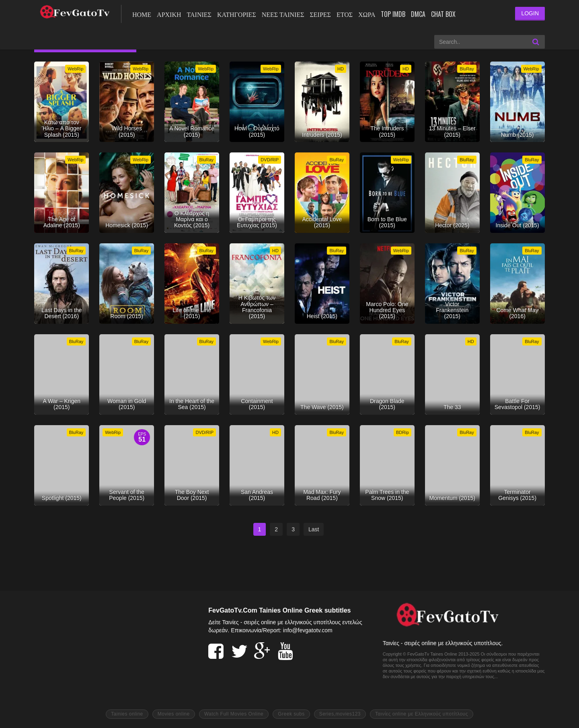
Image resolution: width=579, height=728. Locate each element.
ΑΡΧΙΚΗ (169, 14)
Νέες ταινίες (283, 14)
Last (314, 529)
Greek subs (291, 714)
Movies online (174, 714)
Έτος (345, 14)
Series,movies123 (340, 714)
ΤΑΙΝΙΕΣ (199, 14)
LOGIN (530, 13)
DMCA (418, 14)
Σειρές (320, 14)
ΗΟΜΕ (142, 14)
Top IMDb (393, 14)
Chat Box (443, 14)
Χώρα (367, 14)
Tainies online (127, 714)
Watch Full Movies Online (234, 714)
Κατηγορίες (237, 14)
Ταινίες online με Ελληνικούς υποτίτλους (422, 714)
